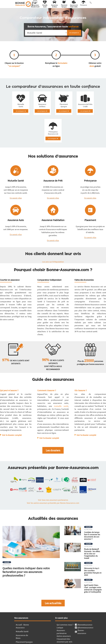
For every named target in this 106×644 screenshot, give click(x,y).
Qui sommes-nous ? (65, 638)
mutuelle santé (61, 420)
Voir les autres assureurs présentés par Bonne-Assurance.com (53, 516)
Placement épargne (64, 109)
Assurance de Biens (42, 109)
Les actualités (53, 617)
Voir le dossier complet (12, 448)
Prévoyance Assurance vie (53, 143)
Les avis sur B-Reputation (53, 275)
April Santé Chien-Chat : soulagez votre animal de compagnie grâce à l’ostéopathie (93, 602)
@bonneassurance (83, 641)
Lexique (60, 641)
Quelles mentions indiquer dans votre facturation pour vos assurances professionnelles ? (26, 585)
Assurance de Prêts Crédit (85, 109)
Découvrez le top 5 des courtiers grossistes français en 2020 (93, 585)
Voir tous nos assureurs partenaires (53, 513)
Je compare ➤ (21, 114)
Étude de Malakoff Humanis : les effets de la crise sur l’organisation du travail (92, 567)
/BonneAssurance (83, 638)
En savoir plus (16, 211)
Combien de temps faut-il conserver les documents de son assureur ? (92, 549)
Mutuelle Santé (21, 109)
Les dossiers (53, 464)
